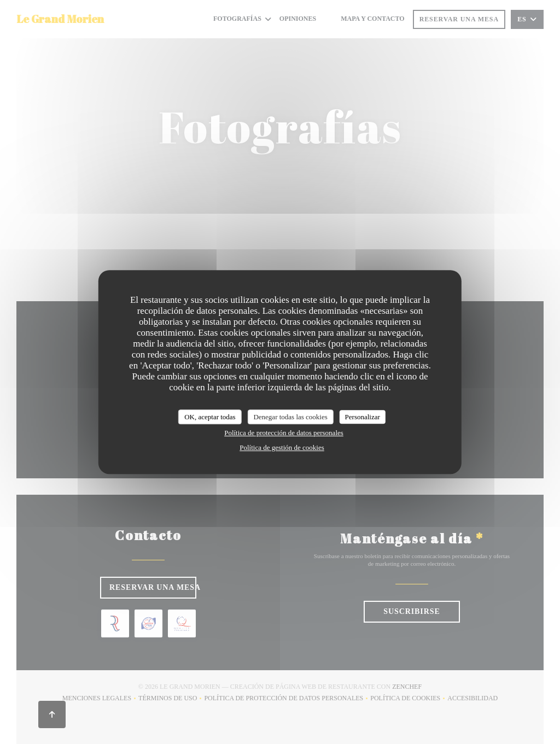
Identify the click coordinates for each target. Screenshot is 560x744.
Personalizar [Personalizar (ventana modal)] (363, 417)
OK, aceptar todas (210, 417)
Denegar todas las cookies (290, 417)
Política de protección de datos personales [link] (284, 433)
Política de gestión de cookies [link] (282, 447)
